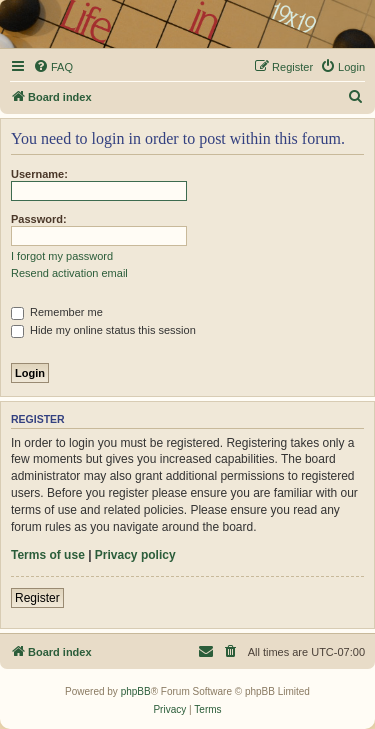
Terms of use (48, 555)
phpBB (136, 691)
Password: (39, 219)
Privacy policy (135, 555)
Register (37, 598)
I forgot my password (62, 256)
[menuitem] (53, 67)
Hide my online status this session (103, 330)
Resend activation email (69, 273)
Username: (39, 174)
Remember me (57, 312)
